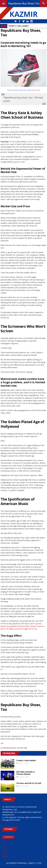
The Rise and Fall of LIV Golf (29, 783)
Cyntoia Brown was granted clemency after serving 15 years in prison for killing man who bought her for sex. (23, 626)
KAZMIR (24, 14)
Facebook (20, 21)
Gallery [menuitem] (5, 857)
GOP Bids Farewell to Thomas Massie (25, 773)
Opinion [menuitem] (6, 854)
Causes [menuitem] (5, 851)
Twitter (24, 21)
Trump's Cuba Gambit (18, 26)
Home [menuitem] (5, 841)
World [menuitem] (5, 849)
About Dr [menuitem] (6, 843)
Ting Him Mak (35, 90)
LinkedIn (28, 21)
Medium (16, 21)
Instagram (32, 21)
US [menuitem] (4, 846)
